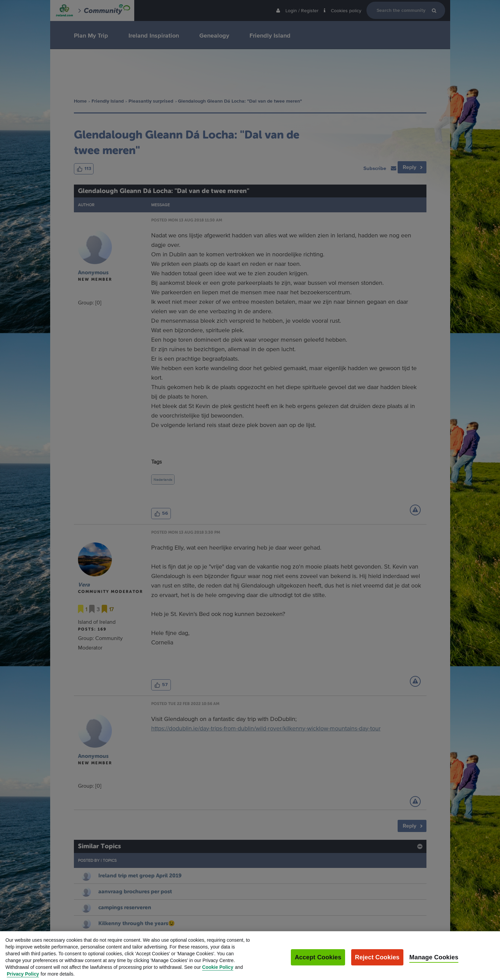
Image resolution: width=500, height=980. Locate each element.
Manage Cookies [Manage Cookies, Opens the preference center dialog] (434, 962)
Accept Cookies (318, 962)
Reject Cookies (377, 962)
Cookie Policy (218, 972)
